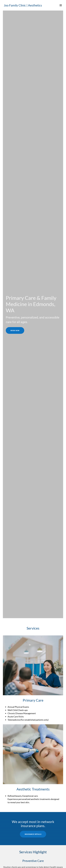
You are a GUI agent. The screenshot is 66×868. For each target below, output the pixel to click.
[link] (24, 6)
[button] (61, 5)
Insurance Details (33, 834)
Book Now (15, 331)
